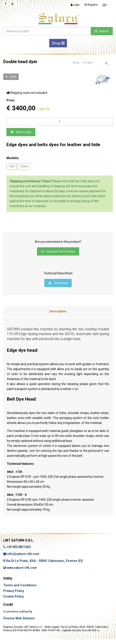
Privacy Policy (14, 591)
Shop (58, 43)
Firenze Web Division (19, 618)
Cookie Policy (13, 597)
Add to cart (21, 132)
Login (75, 5)
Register (91, 5)
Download (58, 283)
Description (58, 311)
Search (102, 31)
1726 (12, 166)
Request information (58, 251)
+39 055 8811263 (17, 547)
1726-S (24, 166)
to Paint (88, 63)
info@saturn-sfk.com (21, 554)
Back (11, 77)
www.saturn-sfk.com (20, 568)
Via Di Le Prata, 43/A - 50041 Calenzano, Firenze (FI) (43, 561)
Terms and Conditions (20, 585)
